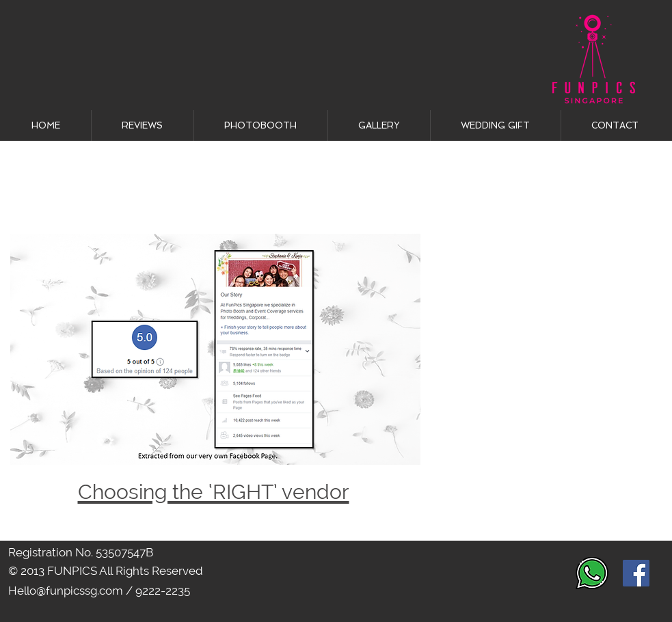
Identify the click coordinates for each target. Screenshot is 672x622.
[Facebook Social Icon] (636, 573)
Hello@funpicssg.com (66, 591)
